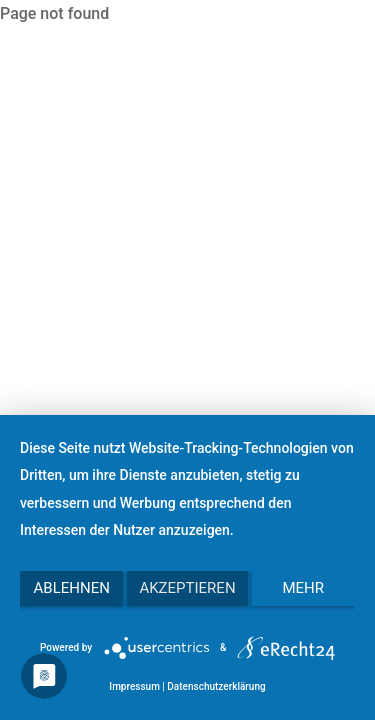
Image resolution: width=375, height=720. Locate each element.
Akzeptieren (187, 588)
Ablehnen (72, 588)
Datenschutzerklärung (216, 686)
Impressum (134, 686)
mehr (304, 588)
